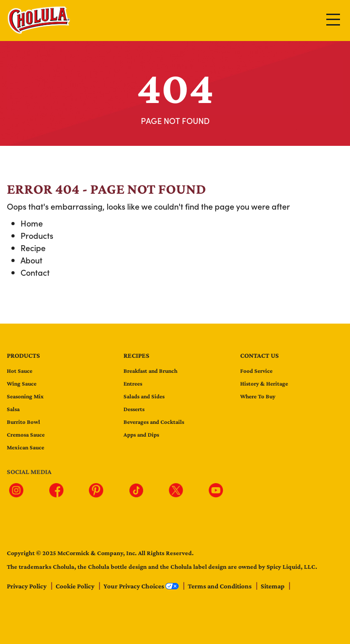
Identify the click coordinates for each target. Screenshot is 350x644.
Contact (35, 272)
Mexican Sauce (26, 447)
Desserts (134, 409)
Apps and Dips (141, 435)
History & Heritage (264, 384)
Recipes (136, 355)
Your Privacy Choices (142, 586)
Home (32, 223)
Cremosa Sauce (26, 435)
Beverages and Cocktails (154, 422)
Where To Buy (258, 396)
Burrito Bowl (23, 422)
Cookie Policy (76, 586)
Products (37, 235)
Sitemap (273, 586)
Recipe (33, 248)
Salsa (13, 409)
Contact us (260, 355)
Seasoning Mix (25, 396)
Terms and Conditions (220, 586)
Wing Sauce (22, 384)
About (31, 260)
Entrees (133, 384)
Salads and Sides (144, 396)
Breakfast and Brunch (150, 371)
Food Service (256, 371)
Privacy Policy (27, 586)
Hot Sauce (20, 371)
